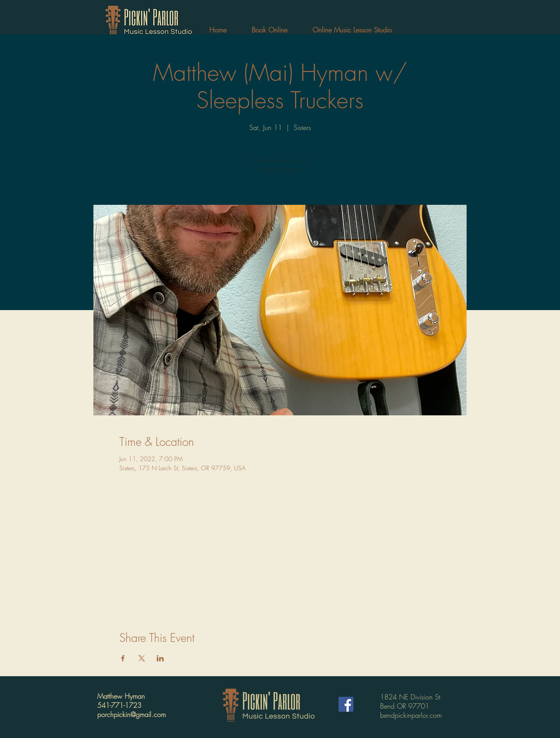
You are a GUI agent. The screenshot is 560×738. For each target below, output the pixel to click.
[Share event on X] (142, 658)
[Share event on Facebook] (123, 658)
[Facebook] (346, 704)
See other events (280, 169)
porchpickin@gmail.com (132, 714)
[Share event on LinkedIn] (160, 658)
